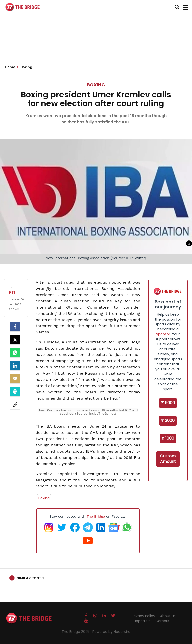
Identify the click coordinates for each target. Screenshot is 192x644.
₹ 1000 (168, 438)
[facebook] (15, 327)
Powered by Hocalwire (111, 632)
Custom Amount (168, 459)
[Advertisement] (96, 45)
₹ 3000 (168, 420)
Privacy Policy (143, 616)
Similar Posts (30, 578)
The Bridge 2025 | (77, 632)
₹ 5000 (168, 403)
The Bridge (96, 516)
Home (12, 67)
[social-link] (15, 405)
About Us (168, 616)
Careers (162, 621)
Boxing (96, 85)
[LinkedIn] (15, 366)
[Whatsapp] (15, 353)
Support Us (141, 621)
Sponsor (163, 334)
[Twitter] (15, 340)
